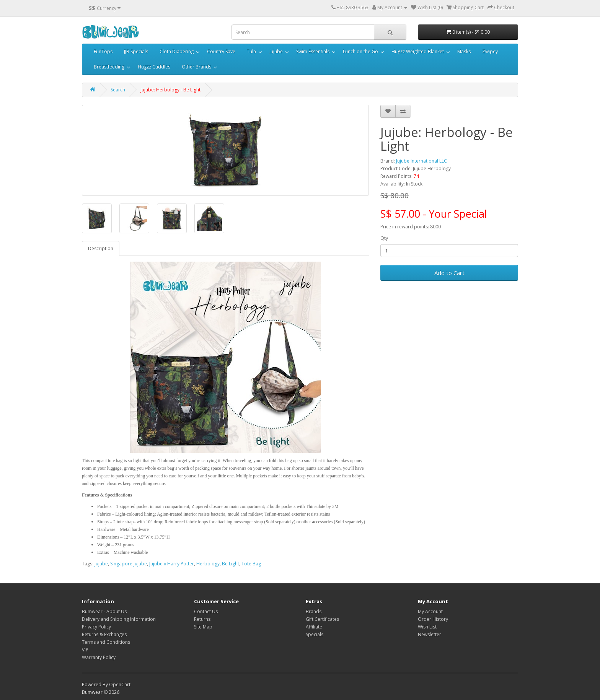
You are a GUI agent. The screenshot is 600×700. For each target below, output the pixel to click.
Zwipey (490, 51)
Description (101, 248)
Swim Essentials (313, 51)
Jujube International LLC (421, 161)
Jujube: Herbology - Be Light (170, 90)
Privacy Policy (96, 627)
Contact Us (206, 611)
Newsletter (430, 634)
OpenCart (120, 685)
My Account (430, 611)
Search (118, 90)
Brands (314, 611)
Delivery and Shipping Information (119, 619)
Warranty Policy (99, 657)
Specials (315, 634)
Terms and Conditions (106, 642)
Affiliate (314, 627)
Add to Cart (449, 273)
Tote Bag (251, 564)
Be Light (231, 564)
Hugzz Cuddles (154, 67)
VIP (85, 650)
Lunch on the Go (360, 51)
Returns (202, 619)
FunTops (103, 51)
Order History (433, 619)
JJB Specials (136, 51)
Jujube (276, 51)
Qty (384, 238)
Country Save (221, 51)
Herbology (208, 564)
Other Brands (196, 67)
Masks (464, 51)
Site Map (203, 627)
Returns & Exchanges (104, 634)
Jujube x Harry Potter (172, 564)
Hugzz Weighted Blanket (418, 51)
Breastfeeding (109, 67)
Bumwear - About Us (104, 611)
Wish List (427, 627)
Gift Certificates (322, 619)
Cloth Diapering (177, 51)
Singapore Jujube (129, 564)
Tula (251, 51)
